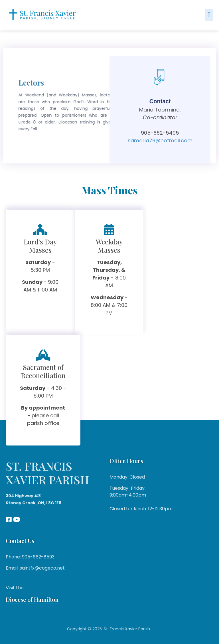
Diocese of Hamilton (32, 599)
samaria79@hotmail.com (160, 140)
